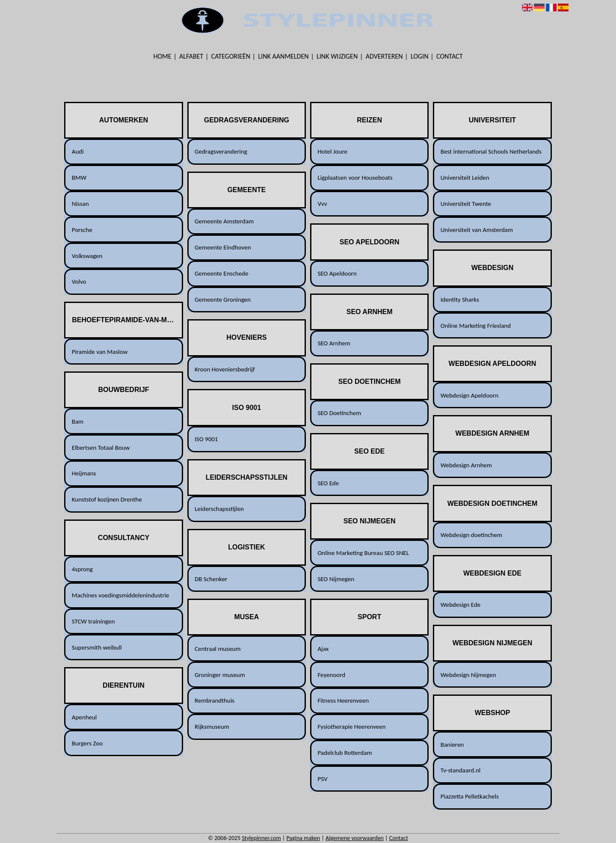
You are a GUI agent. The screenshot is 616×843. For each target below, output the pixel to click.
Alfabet (191, 56)
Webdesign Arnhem (466, 465)
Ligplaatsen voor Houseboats (355, 178)
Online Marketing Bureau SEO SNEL (363, 553)
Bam (78, 421)
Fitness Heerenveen (343, 701)
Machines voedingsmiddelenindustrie (121, 595)
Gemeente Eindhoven (223, 247)
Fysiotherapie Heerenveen (351, 727)
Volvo (79, 282)
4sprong (82, 569)
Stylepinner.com (261, 838)
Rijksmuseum (212, 727)
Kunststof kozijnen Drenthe (107, 499)
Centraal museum (218, 649)
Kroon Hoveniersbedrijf (225, 369)
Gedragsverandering (221, 151)
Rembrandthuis (215, 701)
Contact (449, 56)
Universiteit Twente (466, 204)
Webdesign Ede (461, 605)
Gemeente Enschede (221, 273)
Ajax (323, 649)
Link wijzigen (337, 56)
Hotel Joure (332, 151)
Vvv (322, 204)
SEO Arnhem (334, 343)
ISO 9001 (206, 439)
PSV (322, 779)
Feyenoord (331, 675)
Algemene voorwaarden (355, 838)
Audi (78, 151)
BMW (79, 178)
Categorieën (231, 56)
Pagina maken (303, 838)
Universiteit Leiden (465, 178)
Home (163, 56)
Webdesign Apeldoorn (469, 395)
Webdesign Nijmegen (468, 675)
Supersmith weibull (97, 647)
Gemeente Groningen (223, 300)
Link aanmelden (284, 56)
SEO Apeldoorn (337, 273)
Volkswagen (87, 256)
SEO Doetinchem (339, 413)
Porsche (82, 230)
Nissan (80, 204)
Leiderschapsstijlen (219, 509)
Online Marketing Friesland (476, 326)
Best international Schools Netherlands (491, 151)
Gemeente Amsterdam (224, 221)
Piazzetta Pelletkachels (470, 796)
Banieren (452, 745)
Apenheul (84, 717)
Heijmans (84, 473)
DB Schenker (211, 579)
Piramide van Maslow (100, 352)
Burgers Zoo (87, 743)
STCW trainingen (93, 621)
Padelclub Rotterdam (345, 753)
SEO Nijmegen (336, 579)
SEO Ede (328, 483)
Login (419, 56)
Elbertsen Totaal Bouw (101, 448)
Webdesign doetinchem (471, 535)
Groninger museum (220, 675)
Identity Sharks (460, 300)
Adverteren (384, 56)
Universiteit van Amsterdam (477, 230)
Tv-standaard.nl (461, 770)
